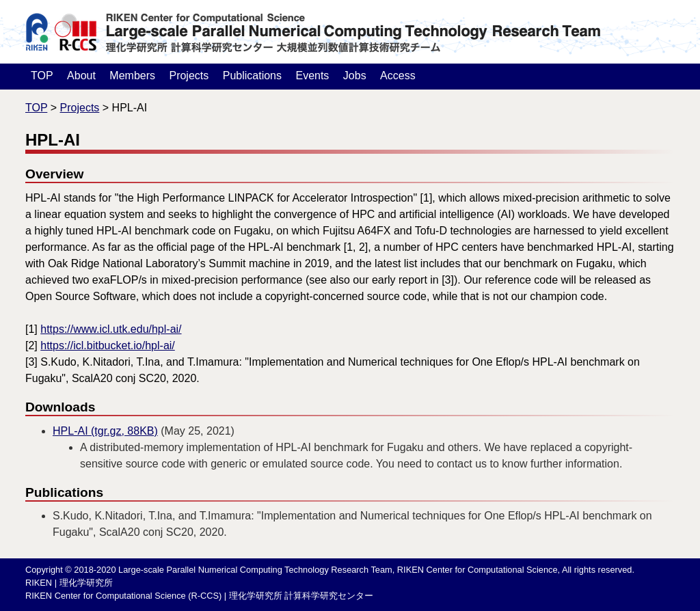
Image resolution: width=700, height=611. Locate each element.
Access (398, 76)
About (81, 76)
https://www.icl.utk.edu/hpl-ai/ (111, 329)
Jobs (355, 76)
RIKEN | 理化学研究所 (69, 583)
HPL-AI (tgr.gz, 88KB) (105, 431)
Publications (252, 76)
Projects (189, 76)
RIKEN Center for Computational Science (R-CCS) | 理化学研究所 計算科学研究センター (199, 596)
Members (132, 76)
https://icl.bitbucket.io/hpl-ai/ (108, 345)
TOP (42, 76)
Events (312, 76)
